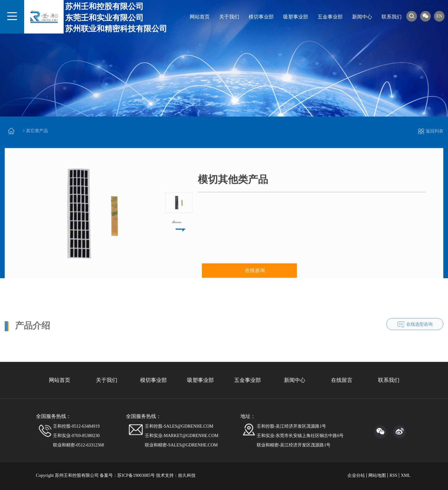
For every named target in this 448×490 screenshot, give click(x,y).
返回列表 (431, 131)
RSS (393, 475)
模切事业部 (261, 17)
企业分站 (356, 475)
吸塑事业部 (296, 17)
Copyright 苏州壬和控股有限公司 (67, 475)
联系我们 (392, 17)
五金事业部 (330, 17)
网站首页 (200, 17)
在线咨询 (255, 277)
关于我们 (229, 17)
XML (406, 475)
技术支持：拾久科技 (176, 475)
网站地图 (377, 475)
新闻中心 (362, 17)
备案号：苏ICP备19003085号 (127, 475)
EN (439, 16)
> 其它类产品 (35, 131)
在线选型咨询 (419, 347)
